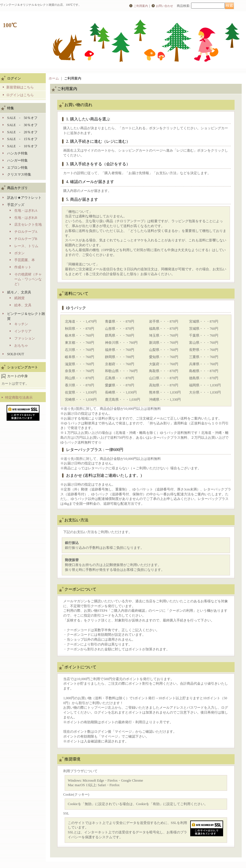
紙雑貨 (19, 298)
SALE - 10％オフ (22, 146)
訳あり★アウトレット (24, 198)
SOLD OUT (16, 354)
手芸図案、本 (25, 260)
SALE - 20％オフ (22, 132)
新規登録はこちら (20, 87)
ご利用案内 (141, 6)
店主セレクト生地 (28, 225)
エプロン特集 (17, 168)
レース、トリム (26, 246)
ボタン (19, 253)
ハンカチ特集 (17, 153)
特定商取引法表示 (19, 398)
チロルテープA (26, 232)
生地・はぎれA (26, 210)
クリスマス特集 (19, 174)
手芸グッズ (16, 205)
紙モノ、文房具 (19, 292)
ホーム (54, 78)
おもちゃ (21, 345)
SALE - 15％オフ (22, 139)
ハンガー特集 (17, 160)
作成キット (23, 267)
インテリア (23, 331)
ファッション (25, 338)
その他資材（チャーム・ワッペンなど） (28, 279)
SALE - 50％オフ (22, 118)
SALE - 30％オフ (22, 125)
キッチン (21, 324)
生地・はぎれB (26, 218)
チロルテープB (26, 239)
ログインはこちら (20, 95)
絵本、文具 (23, 305)
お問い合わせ (164, 6)
